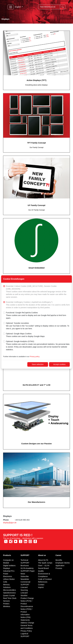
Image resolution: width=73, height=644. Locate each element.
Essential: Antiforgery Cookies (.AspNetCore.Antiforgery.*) (38, 305)
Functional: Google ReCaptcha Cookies (38, 316)
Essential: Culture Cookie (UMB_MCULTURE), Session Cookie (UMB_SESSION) (38, 292)
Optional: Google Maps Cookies (25, 335)
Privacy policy (35, 357)
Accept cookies (59, 364)
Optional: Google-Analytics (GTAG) (38, 346)
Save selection (38, 364)
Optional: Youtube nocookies (38, 326)
